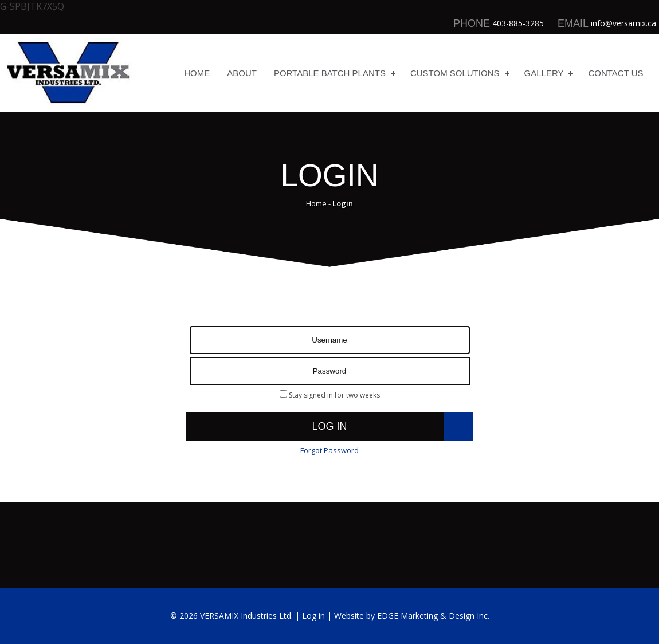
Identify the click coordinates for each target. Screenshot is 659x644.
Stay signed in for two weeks (330, 395)
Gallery (544, 73)
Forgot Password (329, 450)
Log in (329, 426)
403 (499, 23)
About (242, 73)
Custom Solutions (455, 73)
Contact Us (615, 73)
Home (197, 73)
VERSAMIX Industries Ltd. (246, 616)
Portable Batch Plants (330, 73)
